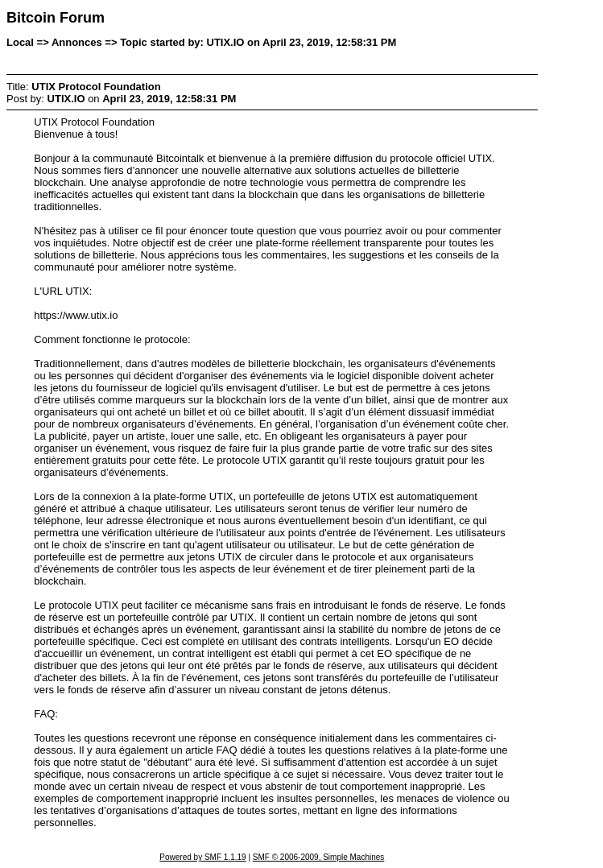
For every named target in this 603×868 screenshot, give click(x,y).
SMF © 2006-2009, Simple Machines (319, 857)
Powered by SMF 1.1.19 (202, 857)
